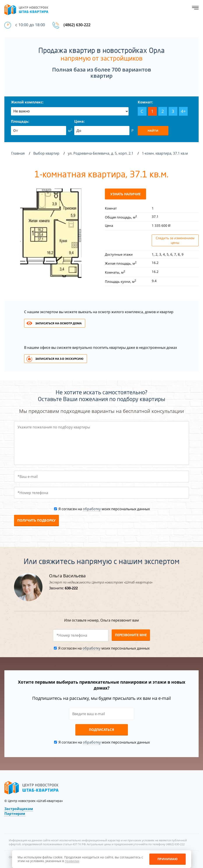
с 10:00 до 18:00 (30, 25)
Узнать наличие (125, 194)
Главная (18, 153)
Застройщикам (19, 809)
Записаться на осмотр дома (58, 323)
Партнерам (15, 814)
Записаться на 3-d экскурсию (59, 359)
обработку (92, 509)
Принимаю (168, 859)
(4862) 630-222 (77, 25)
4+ (183, 111)
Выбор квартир (47, 153)
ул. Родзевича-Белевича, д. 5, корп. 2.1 (101, 153)
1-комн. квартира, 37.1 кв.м (165, 153)
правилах (72, 861)
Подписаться (101, 730)
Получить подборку (36, 520)
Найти (153, 131)
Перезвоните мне (131, 635)
